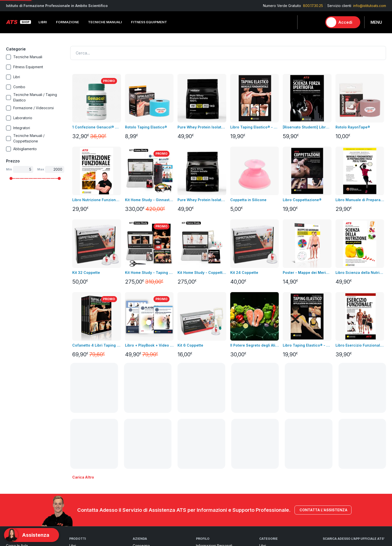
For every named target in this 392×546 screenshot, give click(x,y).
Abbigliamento (81, 462)
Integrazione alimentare (89, 470)
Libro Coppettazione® (302, 200)
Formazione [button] (67, 22)
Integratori (268, 470)
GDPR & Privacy (146, 477)
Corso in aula (17, 440)
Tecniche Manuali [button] (105, 22)
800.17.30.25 (313, 6)
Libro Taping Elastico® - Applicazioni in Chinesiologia (307, 345)
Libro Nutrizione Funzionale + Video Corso (96, 200)
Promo (265, 507)
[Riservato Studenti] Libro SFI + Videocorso (307, 127)
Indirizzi (202, 447)
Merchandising (81, 477)
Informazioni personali (214, 440)
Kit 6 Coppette (190, 345)
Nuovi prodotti (18, 462)
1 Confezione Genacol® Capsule (96, 127)
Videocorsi (15, 447)
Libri (73, 440)
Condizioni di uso (147, 455)
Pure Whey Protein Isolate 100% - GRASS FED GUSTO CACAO (202, 127)
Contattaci (14, 470)
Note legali (142, 447)
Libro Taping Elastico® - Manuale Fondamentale (254, 127)
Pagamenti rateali (147, 485)
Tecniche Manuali (274, 455)
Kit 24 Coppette (244, 273)
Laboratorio (269, 477)
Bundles (13, 455)
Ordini (201, 455)
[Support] (31, 535)
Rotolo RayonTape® (353, 127)
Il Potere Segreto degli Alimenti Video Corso (254, 345)
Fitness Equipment (84, 455)
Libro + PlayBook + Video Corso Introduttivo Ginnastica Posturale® (149, 345)
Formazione (269, 447)
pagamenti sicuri (146, 470)
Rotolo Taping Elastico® (146, 127)
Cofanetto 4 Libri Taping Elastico (96, 345)
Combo (265, 500)
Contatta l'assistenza (323, 404)
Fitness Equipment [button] (149, 22)
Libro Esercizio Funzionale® (360, 345)
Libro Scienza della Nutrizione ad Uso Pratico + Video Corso (360, 273)
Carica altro (83, 371)
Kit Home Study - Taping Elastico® (149, 273)
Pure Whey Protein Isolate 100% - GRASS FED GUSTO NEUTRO (202, 200)
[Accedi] (343, 22)
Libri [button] (43, 22)
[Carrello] (316, 22)
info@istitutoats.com (370, 6)
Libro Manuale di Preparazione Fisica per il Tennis (360, 200)
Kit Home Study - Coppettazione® (202, 273)
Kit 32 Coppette (86, 273)
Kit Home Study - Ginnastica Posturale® (149, 200)
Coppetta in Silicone (248, 200)
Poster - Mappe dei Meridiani (307, 273)
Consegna (141, 440)
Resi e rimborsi (145, 462)
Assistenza (205, 462)
